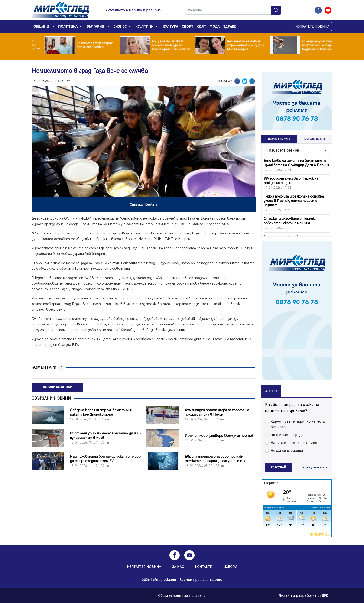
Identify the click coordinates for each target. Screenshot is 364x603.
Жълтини (145, 26)
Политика (68, 26)
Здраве (230, 26)
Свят (201, 26)
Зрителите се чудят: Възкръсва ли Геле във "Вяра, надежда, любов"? (83, 45)
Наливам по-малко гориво (294, 443)
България (95, 26)
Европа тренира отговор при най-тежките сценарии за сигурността (215, 459)
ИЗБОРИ (230, 567)
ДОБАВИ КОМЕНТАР (57, 387)
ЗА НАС (178, 567)
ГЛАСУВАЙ (278, 467)
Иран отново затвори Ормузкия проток (219, 436)
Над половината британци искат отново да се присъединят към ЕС (105, 459)
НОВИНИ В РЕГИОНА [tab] (279, 139)
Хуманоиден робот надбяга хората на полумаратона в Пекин (217, 412)
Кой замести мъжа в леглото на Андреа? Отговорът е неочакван (233, 45)
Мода (215, 26)
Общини (41, 26)
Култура (170, 26)
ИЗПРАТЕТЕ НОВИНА (312, 26)
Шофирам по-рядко (288, 435)
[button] (53, 26)
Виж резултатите (313, 467)
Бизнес (120, 26)
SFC (325, 595)
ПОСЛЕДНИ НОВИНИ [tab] (315, 139)
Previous (28, 46)
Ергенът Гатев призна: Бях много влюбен (157, 45)
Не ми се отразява (287, 451)
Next (336, 46)
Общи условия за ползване (182, 595)
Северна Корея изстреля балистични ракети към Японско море (101, 412)
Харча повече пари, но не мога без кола (298, 424)
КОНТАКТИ (204, 567)
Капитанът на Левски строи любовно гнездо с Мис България (308, 45)
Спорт (188, 26)
